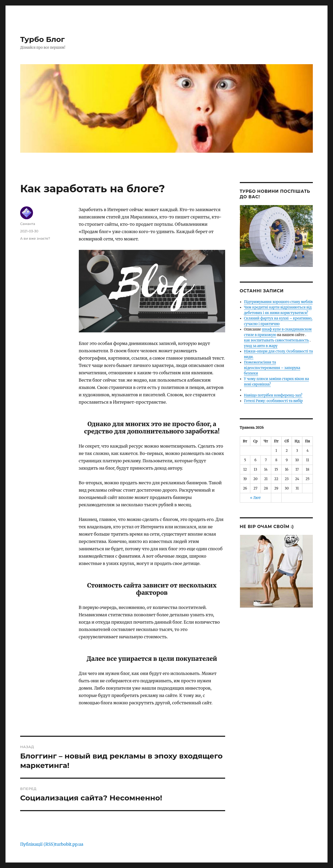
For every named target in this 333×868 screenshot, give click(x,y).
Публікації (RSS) (38, 844)
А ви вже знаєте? (35, 238)
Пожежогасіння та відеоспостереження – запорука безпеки (272, 368)
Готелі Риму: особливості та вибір (273, 401)
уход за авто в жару (261, 346)
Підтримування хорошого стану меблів (278, 302)
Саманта (28, 224)
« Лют (255, 498)
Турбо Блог (42, 39)
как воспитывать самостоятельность (276, 340)
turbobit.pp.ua (69, 844)
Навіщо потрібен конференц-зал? (273, 395)
